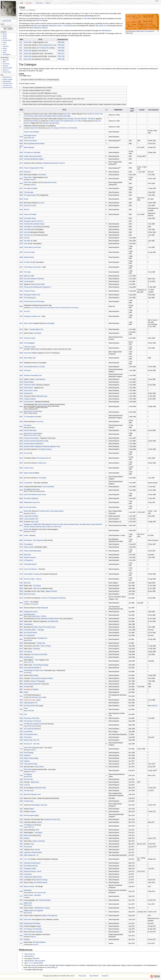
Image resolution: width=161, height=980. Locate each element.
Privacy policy (82, 976)
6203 (21, 229)
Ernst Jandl (44, 441)
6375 (21, 329)
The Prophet (42, 478)
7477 (21, 896)
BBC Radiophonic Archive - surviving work (59, 26)
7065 (21, 725)
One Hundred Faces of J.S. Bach (71, 121)
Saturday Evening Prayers (32, 863)
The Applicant (28, 544)
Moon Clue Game (30, 594)
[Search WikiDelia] (8, 27)
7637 (21, 929)
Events (5, 42)
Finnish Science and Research (34, 444)
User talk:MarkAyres (105, 31)
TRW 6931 (74, 128)
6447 (21, 402)
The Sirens (27, 370)
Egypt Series (28, 903)
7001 (21, 696)
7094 (21, 740)
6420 (21, 375)
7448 (21, 886)
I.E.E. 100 (27, 859)
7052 (21, 709)
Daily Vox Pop (38, 588)
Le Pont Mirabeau (34, 604)
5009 (21, 156)
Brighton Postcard (51, 591)
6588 (21, 507)
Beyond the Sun (49, 45)
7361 (21, 841)
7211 (21, 791)
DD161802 (40, 963)
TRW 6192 (31, 726)
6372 (21, 316)
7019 (21, 700)
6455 (21, 412)
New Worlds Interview (31, 866)
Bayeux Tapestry (29, 473)
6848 (21, 615)
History (48, 3)
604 (21, 48)
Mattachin (47, 163)
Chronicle (27, 687)
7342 (21, 835)
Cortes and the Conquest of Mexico (42, 678)
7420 (21, 871)
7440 (21, 883)
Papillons (27, 761)
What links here (7, 77)
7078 (21, 732)
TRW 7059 (31, 138)
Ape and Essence (44, 405)
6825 (21, 586)
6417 (21, 367)
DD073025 (29, 640)
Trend (37, 660)
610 (21, 54)
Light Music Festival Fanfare (33, 852)
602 (21, 45)
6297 (21, 244)
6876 (21, 630)
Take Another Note (30, 358)
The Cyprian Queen (30, 195)
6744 (21, 574)
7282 (21, 812)
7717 (21, 943)
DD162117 (31, 956)
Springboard (28, 689)
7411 (21, 863)
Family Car (91, 114)
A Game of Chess (30, 291)
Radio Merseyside (42, 608)
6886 (21, 635)
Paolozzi (27, 838)
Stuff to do (6, 70)
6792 (21, 583)
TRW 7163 (31, 827)
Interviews (6, 46)
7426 (21, 874)
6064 (21, 199)
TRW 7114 (61, 54)
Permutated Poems (30, 136)
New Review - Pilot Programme (34, 540)
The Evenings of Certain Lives (33, 670)
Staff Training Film (30, 855)
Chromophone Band (57, 511)
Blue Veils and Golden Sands (69, 524)
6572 (21, 495)
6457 (21, 417)
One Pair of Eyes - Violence (33, 579)
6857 (21, 624)
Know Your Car (29, 206)
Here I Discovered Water (43, 900)
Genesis (37, 850)
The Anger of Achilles (31, 188)
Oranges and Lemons (31, 612)
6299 (21, 247)
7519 (21, 900)
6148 (21, 210)
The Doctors (28, 737)
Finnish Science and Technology (34, 301)
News (4, 62)
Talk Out (55, 116)
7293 (21, 819)
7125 (21, 755)
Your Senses (28, 652)
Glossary (5, 66)
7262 (21, 801)
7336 (21, 830)
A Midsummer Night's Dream (33, 877)
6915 (21, 649)
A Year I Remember (48, 487)
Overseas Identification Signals (34, 159)
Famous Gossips (68, 119)
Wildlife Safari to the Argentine (145, 31)
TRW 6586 (43, 616)
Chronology (6, 64)
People (5, 50)
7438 (21, 880)
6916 (21, 652)
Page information (8, 87)
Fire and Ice (40, 422)
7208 (21, 788)
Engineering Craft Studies (32, 923)
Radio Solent (35, 782)
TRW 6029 (61, 45)
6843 (21, 598)
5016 (21, 163)
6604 (21, 512)
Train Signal (38, 833)
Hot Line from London (31, 391)
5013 (21, 159)
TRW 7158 (61, 56)
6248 (21, 238)
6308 (21, 257)
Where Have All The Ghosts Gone (45, 627)
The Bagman (28, 774)
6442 (21, 399)
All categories (7, 54)
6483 (21, 434)
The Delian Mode (85, 524)
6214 (21, 232)
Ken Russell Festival (30, 633)
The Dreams (42, 175)
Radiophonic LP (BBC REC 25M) (34, 524)
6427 (21, 385)
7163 (21, 776)
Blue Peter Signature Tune (32, 794)
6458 (21, 422)
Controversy (28, 874)
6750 (21, 579)
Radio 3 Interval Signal (31, 758)
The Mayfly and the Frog (32, 489)
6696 (21, 540)
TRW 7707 (39, 21)
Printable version (8, 83)
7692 (21, 936)
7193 (21, 785)
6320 (21, 272)
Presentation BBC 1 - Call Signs (34, 630)
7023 (21, 703)
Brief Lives (27, 583)
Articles (5, 38)
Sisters (26, 692)
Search (2, 24)
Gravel (97, 114)
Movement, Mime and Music (36, 961)
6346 (21, 291)
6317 (21, 267)
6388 (21, 353)
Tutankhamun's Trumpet (42, 908)
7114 (21, 749)
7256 (21, 798)
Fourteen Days (29, 801)
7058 (21, 718)
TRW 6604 (61, 48)
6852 (21, 619)
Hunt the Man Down (30, 430)
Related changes (8, 79)
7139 (21, 764)
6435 (21, 391)
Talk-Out (63, 308)
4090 (21, 152)
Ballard (32, 809)
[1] (55, 967)
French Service (29, 402)
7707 (21, 939)
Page (22, 3)
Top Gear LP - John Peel (32, 744)
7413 (21, 866)
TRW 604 (33, 513)
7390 (21, 855)
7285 (21, 815)
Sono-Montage (49, 323)
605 (21, 51)
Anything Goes (29, 657)
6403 (21, 363)
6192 (21, 224)
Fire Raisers (38, 333)
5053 (21, 168)
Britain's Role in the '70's (32, 740)
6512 (21, 444)
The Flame (27, 272)
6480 (21, 430)
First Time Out (29, 779)
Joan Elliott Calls (53, 621)
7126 (21, 758)
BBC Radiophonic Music (36, 697)
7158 (21, 770)
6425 (21, 382)
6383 (21, 343)
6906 (21, 643)
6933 (21, 665)
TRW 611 (33, 772)
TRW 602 (33, 185)
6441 (21, 396)
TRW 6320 (32, 10)
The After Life (28, 235)
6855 (21, 621)
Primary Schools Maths (31, 438)
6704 (21, 544)
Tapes (5, 52)
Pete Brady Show (30, 614)
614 (21, 59)
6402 (21, 358)
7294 (21, 822)
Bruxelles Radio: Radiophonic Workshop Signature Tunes (42, 446)
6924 (21, 654)
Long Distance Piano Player (36, 144)
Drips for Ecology (42, 880)
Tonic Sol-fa (42, 495)
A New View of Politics (31, 516)
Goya (32, 844)
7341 (21, 833)
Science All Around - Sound (33, 871)
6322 (21, 276)
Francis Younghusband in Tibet (34, 168)
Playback (27, 939)
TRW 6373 (63, 128)
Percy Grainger (29, 753)
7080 (21, 734)
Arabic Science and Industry (43, 116)
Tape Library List (101, 26)
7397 (21, 859)
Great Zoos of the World (32, 718)
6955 (21, 678)
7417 (21, 869)
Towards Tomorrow (59, 163)
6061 (21, 192)
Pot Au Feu (56, 524)
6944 (21, 668)
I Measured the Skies (31, 764)
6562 (21, 483)
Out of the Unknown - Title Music (84, 119)
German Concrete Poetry (51, 123)
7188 (21, 779)
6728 (21, 555)
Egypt (39, 926)
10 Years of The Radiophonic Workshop (53, 598)
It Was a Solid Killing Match (33, 551)
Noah (37, 830)
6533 (21, 446)
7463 (21, 891)
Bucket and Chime (32, 435)
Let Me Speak (28, 281)
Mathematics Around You (32, 502)
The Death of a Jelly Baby (32, 152)
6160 (21, 218)
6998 (21, 692)
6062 (21, 195)
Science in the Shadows (32, 132)
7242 (21, 794)
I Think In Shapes (45, 646)
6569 (21, 490)
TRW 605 (33, 532)
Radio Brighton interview (39, 805)
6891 (21, 639)
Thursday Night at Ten (36, 329)
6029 (21, 183)
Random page (7, 72)
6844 (21, 603)
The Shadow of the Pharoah (33, 929)
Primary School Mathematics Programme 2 (38, 287)
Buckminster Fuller (40, 788)
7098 (21, 744)
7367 (21, 844)
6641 (21, 525)
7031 (21, 706)
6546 (21, 453)
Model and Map (29, 257)
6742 (21, 569)
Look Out (27, 785)
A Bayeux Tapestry (30, 399)
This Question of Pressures (33, 721)
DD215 (30, 913)
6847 (21, 612)
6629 (21, 519)
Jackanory (27, 755)
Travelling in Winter (30, 869)
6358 (21, 301)
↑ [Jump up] (24, 954)
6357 (21, 298)
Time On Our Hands (30, 141)
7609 (21, 923)
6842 (21, 594)
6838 (21, 591)
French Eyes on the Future (32, 247)
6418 (21, 370)
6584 (21, 498)
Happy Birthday (36, 616)
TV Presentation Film (31, 417)
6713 (21, 547)
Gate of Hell (34, 522)
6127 (21, 206)
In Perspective (29, 560)
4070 (21, 146)
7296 (21, 826)
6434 (21, 388)
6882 (21, 633)
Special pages (7, 81)
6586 (21, 502)
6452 (21, 407)
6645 (21, 531)
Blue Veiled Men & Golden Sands (48, 619)
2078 (21, 137)
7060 (21, 721)
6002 (21, 179)
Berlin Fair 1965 (29, 276)
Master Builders (29, 382)
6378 (21, 338)
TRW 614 (33, 937)
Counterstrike (28, 483)
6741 (21, 564)
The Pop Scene (29, 791)
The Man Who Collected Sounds (34, 224)
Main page (6, 60)
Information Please (30, 218)
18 (20, 127)
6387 (21, 348)
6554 (21, 458)
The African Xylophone (31, 498)
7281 (21, 809)
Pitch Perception (29, 815)
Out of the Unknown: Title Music (34, 279)
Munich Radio (34, 121)
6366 (21, 306)
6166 (21, 221)
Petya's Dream (39, 767)
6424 (21, 379)
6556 (21, 468)
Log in (157, 1)
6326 (21, 279)
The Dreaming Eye (30, 298)
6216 (21, 235)
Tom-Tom (27, 311)
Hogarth (33, 812)
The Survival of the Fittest (39, 654)
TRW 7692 (61, 59)
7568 (21, 908)
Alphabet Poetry (34, 128)
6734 (21, 560)
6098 (21, 203)
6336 (21, 281)
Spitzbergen (28, 890)
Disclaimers (105, 976)
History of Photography (38, 681)
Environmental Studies (31, 684)
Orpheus (39, 822)
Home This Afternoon (31, 495)
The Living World (29, 635)
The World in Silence (45, 449)
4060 (21, 141)
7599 (21, 916)
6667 (21, 535)
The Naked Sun (42, 638)
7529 (21, 904)
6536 (21, 449)
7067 (21, 729)
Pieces (5, 34)
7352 (21, 838)
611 (21, 56)
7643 (21, 932)
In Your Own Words (30, 507)
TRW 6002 (61, 42)
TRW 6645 (61, 51)
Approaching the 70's (31, 703)
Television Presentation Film (33, 375)
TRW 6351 (29, 673)
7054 (21, 714)
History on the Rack (39, 841)
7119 (21, 753)
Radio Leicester (29, 547)
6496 (21, 441)
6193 (21, 227)
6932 (21, 661)
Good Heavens (40, 379)
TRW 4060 (87, 19)
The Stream (28, 425)
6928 (21, 657)
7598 (21, 912)
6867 (21, 627)
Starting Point (28, 393)
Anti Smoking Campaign (41, 665)
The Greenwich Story (31, 734)
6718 (21, 551)
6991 (21, 687)
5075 (21, 172)
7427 (21, 877)
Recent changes (7, 68)
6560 (21, 478)
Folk (25, 714)
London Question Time (31, 519)
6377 (21, 333)
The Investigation (29, 343)
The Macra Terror (44, 48)
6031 (21, 188)
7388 (21, 852)
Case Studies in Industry (32, 574)
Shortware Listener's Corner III (34, 221)
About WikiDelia (94, 976)
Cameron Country (30, 700)
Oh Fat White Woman (41, 883)
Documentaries (7, 40)
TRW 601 (33, 180)
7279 (21, 805)
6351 (21, 295)
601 (21, 42)
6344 (21, 287)
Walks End (42, 463)
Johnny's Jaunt (29, 468)
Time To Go (57, 527)
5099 (21, 175)
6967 (21, 681)
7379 (21, 847)
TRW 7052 (31, 662)
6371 (21, 311)
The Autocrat (28, 847)
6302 (21, 252)
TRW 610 (33, 750)
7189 (21, 782)
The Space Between (39, 942)
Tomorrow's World (30, 338)
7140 (21, 767)
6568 (21, 487)
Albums (5, 36)
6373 (21, 323)
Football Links (41, 643)
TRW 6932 (31, 711)
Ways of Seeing (29, 886)
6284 (21, 241)
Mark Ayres (38, 26)
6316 (21, 262)
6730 (21, 558)
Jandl (68, 128)
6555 (21, 463)
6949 (21, 675)
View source (40, 3)
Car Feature (37, 586)
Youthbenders (28, 624)
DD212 (30, 905)
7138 (21, 761)
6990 (21, 684)
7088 (21, 737)
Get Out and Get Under (31, 706)
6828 (21, 588)
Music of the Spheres (50, 916)
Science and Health (64, 116)
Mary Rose (27, 555)
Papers (5, 48)
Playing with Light (42, 396)
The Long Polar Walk (31, 668)
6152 (21, 214)
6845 (21, 608)
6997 (21, 689)
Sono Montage (55, 128)
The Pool (27, 238)
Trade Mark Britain (30, 564)
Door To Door (46, 527)
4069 (21, 144)
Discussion (29, 3)
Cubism (26, 602)
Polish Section (29, 388)
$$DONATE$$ (7, 21)
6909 (21, 646)
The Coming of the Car (44, 458)
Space (38, 700)
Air (52, 527)
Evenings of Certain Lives (32, 295)
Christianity (36, 649)
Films (4, 44)
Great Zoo (36, 944)
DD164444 (36, 959)
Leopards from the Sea (52, 819)
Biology (36, 675)
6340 (21, 284)
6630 (21, 522)
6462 (21, 426)
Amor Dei (41, 203)
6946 (21, 672)
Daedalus (36, 689)
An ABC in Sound (54, 121)
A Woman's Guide (30, 347)
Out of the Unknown (73, 308)
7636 (21, 926)
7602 (21, 920)
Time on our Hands (34, 308)
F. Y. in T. (30, 963)
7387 (21, 850)
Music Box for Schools (31, 411)
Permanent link (7, 85)
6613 (21, 516)
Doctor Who (28, 42)
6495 (21, 438)
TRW (21, 14)
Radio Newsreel (29, 147)
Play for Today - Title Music (32, 895)
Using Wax (39, 932)
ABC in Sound (29, 323)
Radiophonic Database (40, 28)
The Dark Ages (29, 192)
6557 (21, 473)
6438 (21, 393)
